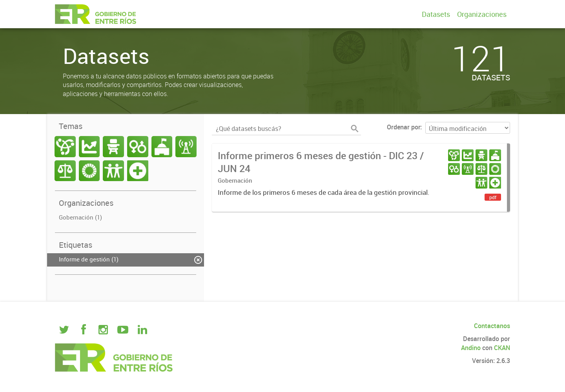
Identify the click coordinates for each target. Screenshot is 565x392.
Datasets (436, 14)
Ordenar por (404, 127)
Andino (471, 348)
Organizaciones (482, 14)
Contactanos (492, 326)
